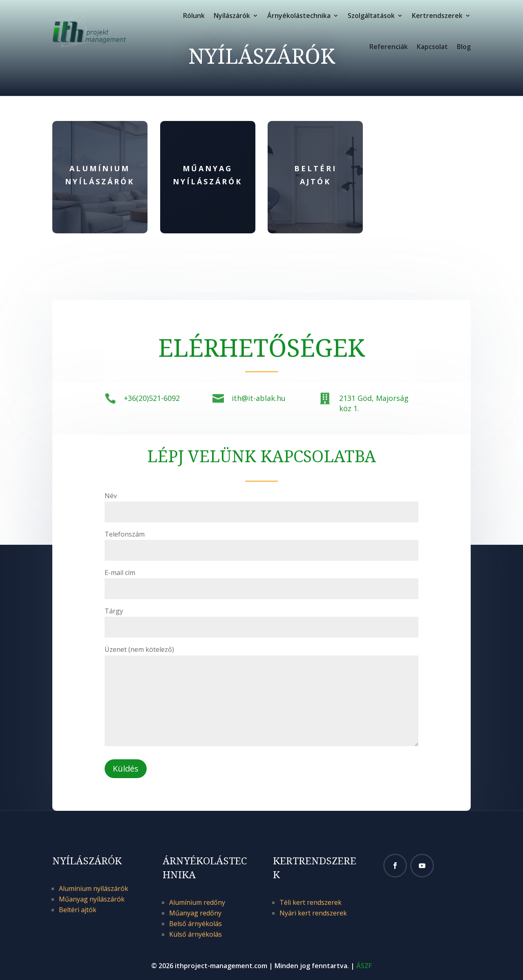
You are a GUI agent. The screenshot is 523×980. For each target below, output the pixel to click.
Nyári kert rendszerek (313, 913)
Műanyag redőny (195, 913)
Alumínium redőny (197, 902)
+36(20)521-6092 (152, 398)
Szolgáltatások (371, 16)
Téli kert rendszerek (311, 902)
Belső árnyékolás (196, 924)
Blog (464, 47)
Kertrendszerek (437, 16)
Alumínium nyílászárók (94, 888)
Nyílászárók (232, 16)
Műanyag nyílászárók (92, 899)
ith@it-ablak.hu (259, 398)
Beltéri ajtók (78, 910)
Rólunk (194, 16)
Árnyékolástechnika (299, 16)
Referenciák (389, 47)
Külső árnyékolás (196, 934)
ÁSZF (364, 966)
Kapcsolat (432, 47)
